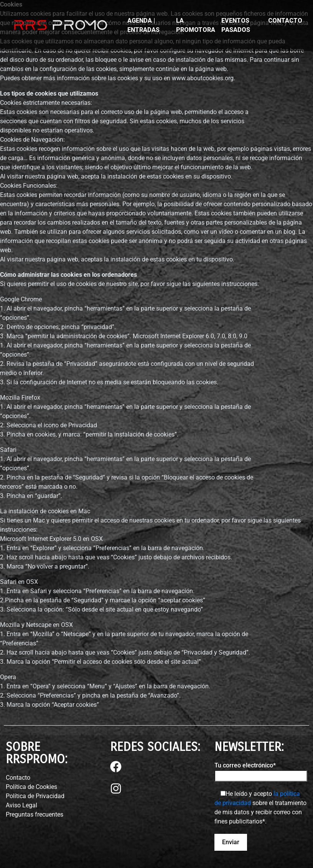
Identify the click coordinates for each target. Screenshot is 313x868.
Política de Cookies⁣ (31, 787)
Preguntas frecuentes (35, 814)
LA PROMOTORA (196, 25)
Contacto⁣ (18, 778)
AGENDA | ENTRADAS (143, 25)
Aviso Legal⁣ (21, 805)
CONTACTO (285, 21)
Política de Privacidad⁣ (35, 796)
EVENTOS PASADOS (236, 25)
